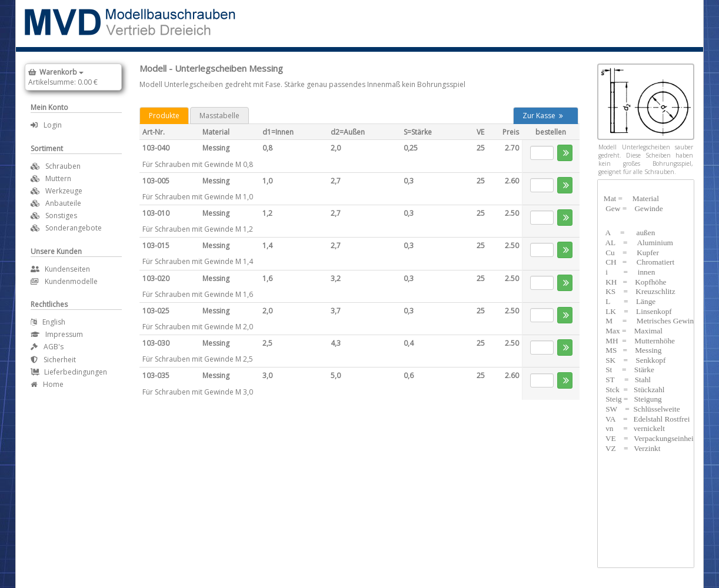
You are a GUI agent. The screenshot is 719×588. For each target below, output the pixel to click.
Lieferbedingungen (69, 372)
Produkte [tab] (164, 116)
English (48, 322)
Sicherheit (53, 360)
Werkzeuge (64, 191)
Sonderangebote (74, 228)
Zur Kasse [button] (543, 116)
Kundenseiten (60, 269)
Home (47, 384)
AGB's (47, 347)
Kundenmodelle (64, 281)
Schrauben (63, 166)
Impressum (57, 334)
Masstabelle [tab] (219, 116)
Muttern (58, 178)
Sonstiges (61, 216)
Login (46, 125)
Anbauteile (63, 203)
